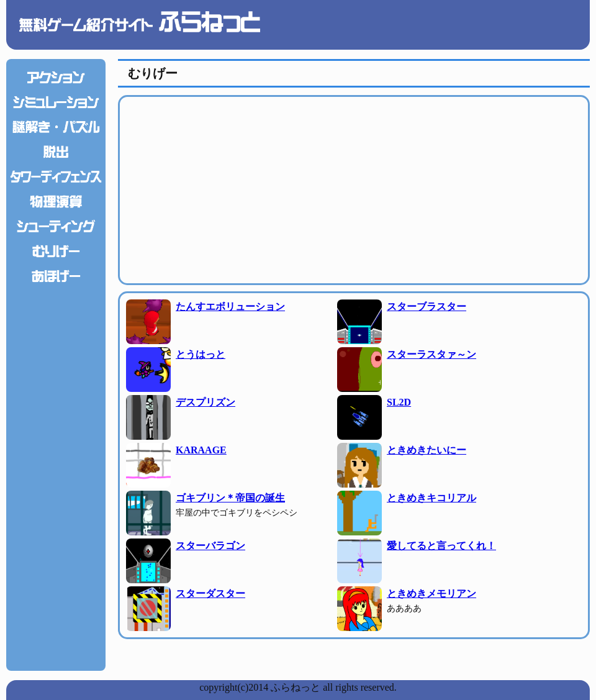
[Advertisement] (56, 475)
